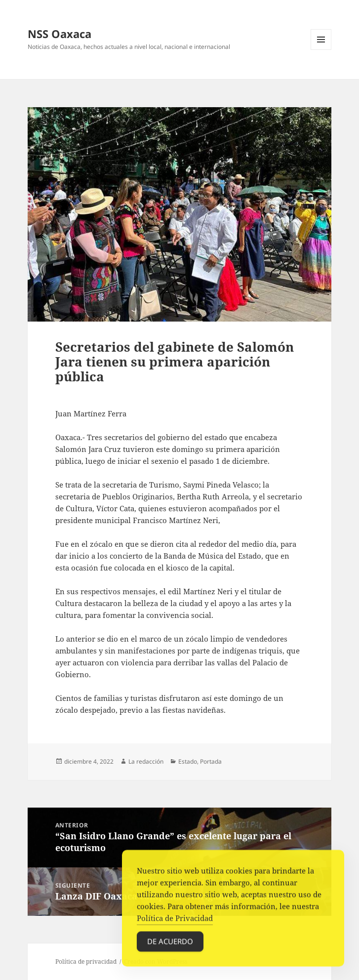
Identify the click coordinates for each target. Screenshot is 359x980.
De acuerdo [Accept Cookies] (170, 944)
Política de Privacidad (175, 921)
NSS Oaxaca (60, 34)
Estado (188, 761)
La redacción (146, 761)
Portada (211, 761)
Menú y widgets (321, 50)
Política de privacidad (86, 961)
